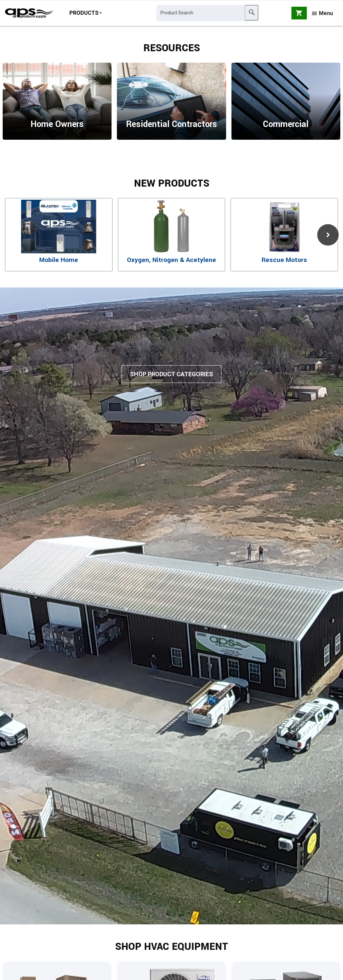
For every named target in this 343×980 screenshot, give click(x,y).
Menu (322, 14)
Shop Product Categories (171, 381)
